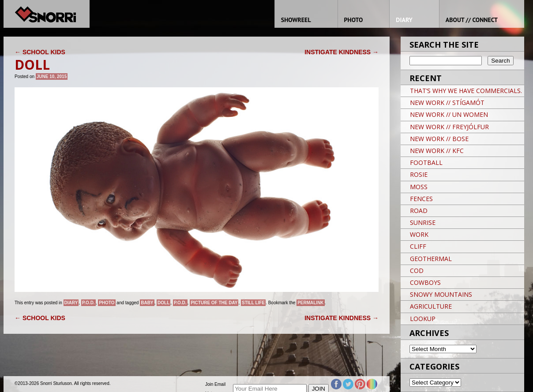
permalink (310, 303)
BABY (147, 303)
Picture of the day (214, 303)
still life (253, 303)
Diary (71, 303)
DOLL (163, 303)
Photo (107, 303)
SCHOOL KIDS (40, 52)
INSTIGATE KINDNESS (342, 52)
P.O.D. (88, 303)
